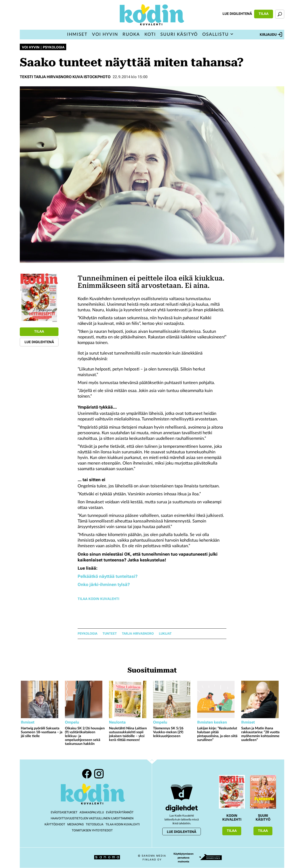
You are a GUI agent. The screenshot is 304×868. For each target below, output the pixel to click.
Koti (150, 34)
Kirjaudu (271, 34)
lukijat (165, 634)
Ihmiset (77, 34)
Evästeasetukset (64, 812)
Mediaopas (75, 824)
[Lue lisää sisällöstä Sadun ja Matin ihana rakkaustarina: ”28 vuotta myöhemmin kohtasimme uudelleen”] (262, 699)
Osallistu (216, 34)
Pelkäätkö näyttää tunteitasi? (108, 576)
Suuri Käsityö (179, 34)
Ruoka (131, 34)
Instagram (99, 774)
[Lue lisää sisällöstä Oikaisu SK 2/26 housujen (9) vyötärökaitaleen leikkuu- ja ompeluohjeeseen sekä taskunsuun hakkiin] (86, 699)
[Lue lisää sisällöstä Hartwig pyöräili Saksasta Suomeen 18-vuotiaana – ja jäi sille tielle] (42, 699)
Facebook (87, 774)
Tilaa (264, 14)
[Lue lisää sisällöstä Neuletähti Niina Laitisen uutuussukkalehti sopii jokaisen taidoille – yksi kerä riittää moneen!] (130, 699)
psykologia (88, 634)
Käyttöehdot (55, 824)
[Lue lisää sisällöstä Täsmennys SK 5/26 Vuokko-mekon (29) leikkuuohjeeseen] (174, 699)
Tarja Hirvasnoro (138, 634)
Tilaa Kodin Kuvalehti (98, 599)
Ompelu (72, 722)
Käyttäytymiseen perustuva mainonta (183, 858)
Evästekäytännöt (120, 812)
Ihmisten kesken (212, 722)
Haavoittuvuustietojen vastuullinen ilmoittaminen (92, 818)
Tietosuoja (95, 824)
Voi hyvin (105, 34)
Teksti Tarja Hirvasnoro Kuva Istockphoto (65, 77)
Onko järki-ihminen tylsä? (104, 584)
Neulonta (117, 722)
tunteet (110, 634)
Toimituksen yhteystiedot (92, 830)
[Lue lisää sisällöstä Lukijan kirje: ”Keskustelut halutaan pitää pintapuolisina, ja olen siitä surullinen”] (218, 699)
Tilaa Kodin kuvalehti (123, 824)
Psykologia (54, 47)
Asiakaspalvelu (92, 812)
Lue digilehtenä (237, 14)
